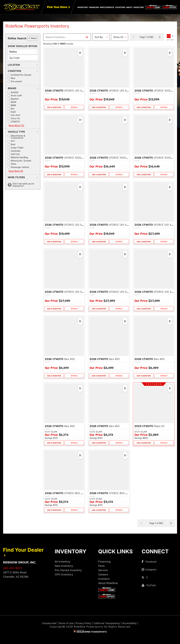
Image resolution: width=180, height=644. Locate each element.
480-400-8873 (13, 568)
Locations (120, 7)
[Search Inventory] (87, 37)
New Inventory (64, 566)
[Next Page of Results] (160, 37)
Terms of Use (66, 623)
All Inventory (63, 562)
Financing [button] (94, 7)
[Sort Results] (101, 37)
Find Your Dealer (23, 552)
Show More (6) (16, 171)
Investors (139, 7)
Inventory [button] (83, 7)
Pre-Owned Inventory (68, 570)
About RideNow (108, 583)
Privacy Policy (83, 623)
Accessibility (129, 623)
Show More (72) (16, 125)
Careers (103, 574)
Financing (104, 562)
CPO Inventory (64, 574)
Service (103, 570)
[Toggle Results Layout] (170, 37)
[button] (22, 46)
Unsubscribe (49, 623)
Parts (102, 566)
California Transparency (107, 623)
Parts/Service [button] (107, 7)
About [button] (129, 7)
